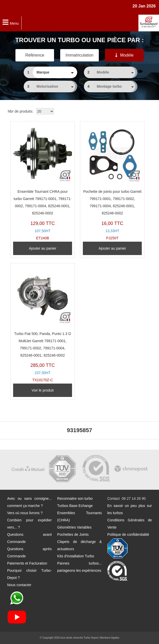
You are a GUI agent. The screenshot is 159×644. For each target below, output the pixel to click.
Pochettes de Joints (73, 534)
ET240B (43, 182)
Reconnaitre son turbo (75, 498)
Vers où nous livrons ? (25, 513)
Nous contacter (19, 585)
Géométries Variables (74, 527)
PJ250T (112, 182)
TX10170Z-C (43, 324)
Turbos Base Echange (75, 506)
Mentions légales (109, 638)
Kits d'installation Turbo (76, 556)
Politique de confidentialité (128, 534)
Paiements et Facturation (27, 563)
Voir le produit (43, 390)
